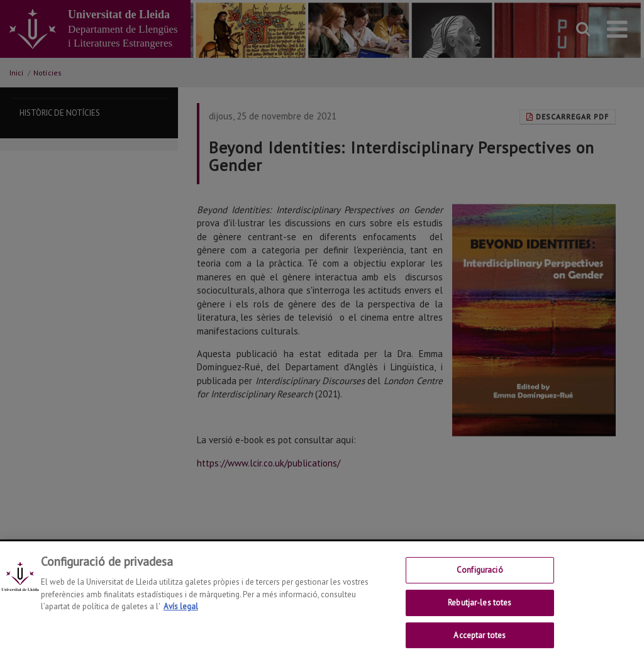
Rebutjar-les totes (480, 610)
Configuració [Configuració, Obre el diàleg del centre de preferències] (480, 577)
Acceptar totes (480, 642)
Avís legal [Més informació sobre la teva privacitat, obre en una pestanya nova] (181, 613)
